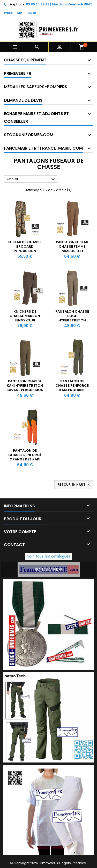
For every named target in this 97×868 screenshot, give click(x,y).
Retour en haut (74, 485)
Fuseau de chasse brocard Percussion (25, 246)
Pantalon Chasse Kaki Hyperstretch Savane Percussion (25, 386)
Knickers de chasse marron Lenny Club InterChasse (25, 318)
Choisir (31, 179)
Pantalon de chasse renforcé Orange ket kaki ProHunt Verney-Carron (25, 459)
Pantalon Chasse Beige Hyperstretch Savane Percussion (72, 318)
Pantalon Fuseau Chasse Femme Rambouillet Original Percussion (72, 251)
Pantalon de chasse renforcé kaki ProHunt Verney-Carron (72, 388)
